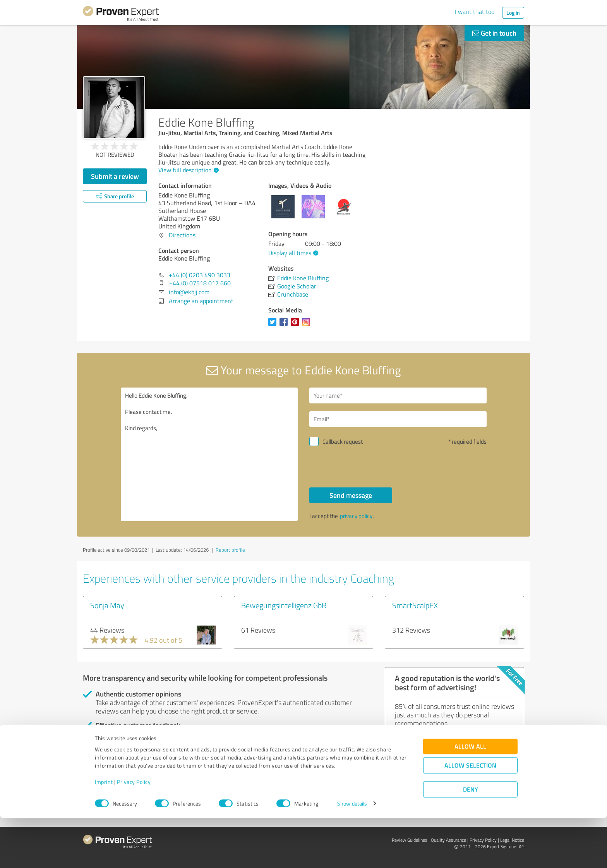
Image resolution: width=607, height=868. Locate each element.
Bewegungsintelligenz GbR (284, 605)
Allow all (470, 796)
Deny (471, 839)
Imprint (104, 832)
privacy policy (356, 516)
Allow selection (470, 815)
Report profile (230, 550)
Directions (182, 235)
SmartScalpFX (415, 605)
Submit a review (115, 176)
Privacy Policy (134, 832)
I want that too (475, 12)
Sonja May (107, 605)
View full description (188, 170)
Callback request (343, 442)
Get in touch (494, 33)
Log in (513, 13)
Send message (351, 495)
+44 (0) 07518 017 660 (200, 283)
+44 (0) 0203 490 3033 (200, 275)
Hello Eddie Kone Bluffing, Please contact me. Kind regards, (209, 454)
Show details (352, 853)
